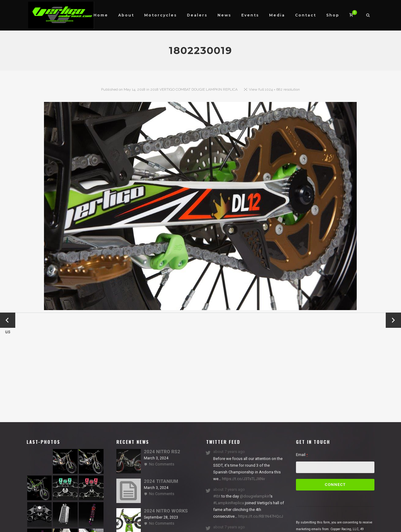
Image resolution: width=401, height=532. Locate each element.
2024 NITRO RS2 (162, 452)
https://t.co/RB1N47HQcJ (260, 516)
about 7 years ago (229, 452)
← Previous (8, 321)
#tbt (217, 496)
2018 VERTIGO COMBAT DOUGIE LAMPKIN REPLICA (194, 89)
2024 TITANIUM (161, 481)
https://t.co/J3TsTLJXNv (243, 479)
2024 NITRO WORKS (166, 511)
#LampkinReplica (229, 503)
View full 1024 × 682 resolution (274, 89)
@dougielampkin (255, 496)
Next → (394, 320)
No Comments (162, 464)
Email (302, 455)
